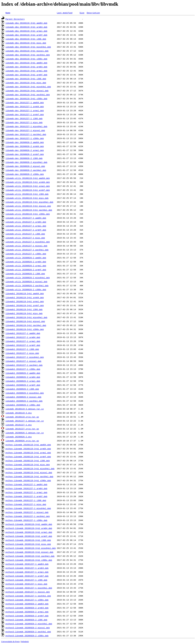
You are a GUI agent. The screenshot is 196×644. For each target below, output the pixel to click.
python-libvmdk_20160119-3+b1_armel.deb (28, 453)
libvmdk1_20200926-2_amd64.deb (23, 373)
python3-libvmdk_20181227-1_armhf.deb (27, 576)
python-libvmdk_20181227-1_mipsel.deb (27, 512)
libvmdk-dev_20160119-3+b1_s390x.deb (26, 99)
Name (8, 13)
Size (82, 13)
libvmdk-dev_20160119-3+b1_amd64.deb (26, 63)
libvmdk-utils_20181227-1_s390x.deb (26, 254)
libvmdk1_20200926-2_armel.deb (23, 381)
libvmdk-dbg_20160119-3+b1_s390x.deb (26, 59)
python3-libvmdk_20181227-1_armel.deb (27, 572)
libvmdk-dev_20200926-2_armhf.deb (25, 154)
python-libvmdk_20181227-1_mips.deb (26, 504)
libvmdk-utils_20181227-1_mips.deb (25, 238)
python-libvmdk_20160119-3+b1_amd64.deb (28, 445)
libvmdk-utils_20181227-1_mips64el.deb (28, 242)
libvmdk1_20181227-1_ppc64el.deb (24, 365)
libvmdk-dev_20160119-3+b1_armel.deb (26, 71)
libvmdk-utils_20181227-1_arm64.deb (26, 222)
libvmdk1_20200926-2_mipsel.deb (23, 397)
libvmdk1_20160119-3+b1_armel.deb (25, 301)
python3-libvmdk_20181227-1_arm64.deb (27, 568)
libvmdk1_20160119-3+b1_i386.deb (24, 309)
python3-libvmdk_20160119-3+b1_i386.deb (28, 540)
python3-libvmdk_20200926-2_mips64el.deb (29, 624)
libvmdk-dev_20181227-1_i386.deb (24, 118)
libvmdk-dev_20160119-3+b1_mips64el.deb (28, 87)
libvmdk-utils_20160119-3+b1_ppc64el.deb (29, 210)
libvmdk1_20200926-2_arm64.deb (23, 377)
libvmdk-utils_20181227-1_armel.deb (26, 226)
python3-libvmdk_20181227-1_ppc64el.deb (28, 596)
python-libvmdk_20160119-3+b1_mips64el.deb (30, 469)
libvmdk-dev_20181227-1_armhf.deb (25, 114)
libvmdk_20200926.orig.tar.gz (22, 441)
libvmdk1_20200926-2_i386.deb (22, 389)
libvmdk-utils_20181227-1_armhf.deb (26, 230)
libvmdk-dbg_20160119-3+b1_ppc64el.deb (28, 55)
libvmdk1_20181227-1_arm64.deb (23, 337)
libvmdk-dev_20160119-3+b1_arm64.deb (26, 67)
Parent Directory (15, 19)
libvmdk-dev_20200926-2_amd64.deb (25, 142)
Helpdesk (25, 641)
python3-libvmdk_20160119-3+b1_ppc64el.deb (30, 556)
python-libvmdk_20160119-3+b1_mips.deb (28, 465)
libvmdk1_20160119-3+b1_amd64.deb (25, 293)
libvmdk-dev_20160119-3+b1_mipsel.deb (27, 91)
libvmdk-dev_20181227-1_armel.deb (25, 110)
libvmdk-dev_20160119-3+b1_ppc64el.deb (28, 95)
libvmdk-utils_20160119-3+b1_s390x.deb (28, 214)
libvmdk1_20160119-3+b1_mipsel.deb (25, 321)
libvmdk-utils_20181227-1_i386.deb (25, 234)
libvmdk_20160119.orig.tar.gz (22, 417)
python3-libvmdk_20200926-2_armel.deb (27, 612)
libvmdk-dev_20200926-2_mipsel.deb (25, 166)
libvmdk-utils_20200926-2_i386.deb (25, 274)
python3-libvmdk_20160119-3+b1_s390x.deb (29, 560)
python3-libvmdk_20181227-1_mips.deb (26, 584)
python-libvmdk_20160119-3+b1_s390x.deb (28, 480)
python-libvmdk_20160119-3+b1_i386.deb (28, 461)
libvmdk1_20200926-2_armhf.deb (23, 385)
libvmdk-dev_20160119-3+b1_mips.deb (26, 83)
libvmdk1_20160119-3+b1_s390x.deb (25, 329)
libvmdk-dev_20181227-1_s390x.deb (25, 138)
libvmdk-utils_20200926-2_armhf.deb (26, 270)
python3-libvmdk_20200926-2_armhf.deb (27, 616)
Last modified (65, 13)
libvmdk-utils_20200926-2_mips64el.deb (28, 278)
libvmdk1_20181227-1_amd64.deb (23, 333)
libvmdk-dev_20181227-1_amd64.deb (25, 103)
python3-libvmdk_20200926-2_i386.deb (26, 620)
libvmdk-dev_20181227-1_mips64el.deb (26, 126)
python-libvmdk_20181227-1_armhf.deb (26, 496)
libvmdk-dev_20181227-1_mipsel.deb (25, 130)
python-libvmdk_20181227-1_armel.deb (26, 492)
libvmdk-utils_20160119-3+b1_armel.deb (28, 186)
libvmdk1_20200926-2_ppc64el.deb (24, 401)
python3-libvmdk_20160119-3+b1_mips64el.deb (31, 548)
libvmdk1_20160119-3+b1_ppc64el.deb (26, 325)
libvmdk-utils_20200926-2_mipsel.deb (26, 282)
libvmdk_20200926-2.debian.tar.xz (25, 433)
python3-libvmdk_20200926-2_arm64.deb (27, 608)
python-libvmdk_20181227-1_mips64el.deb (28, 508)
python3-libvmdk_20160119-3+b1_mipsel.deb (29, 552)
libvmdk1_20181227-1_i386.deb (22, 349)
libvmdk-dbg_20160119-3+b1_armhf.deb (26, 35)
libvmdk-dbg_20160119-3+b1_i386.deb (26, 39)
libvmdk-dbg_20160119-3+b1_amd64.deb (26, 23)
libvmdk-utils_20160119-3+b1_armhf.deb (28, 190)
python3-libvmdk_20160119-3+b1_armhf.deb (29, 536)
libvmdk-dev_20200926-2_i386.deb (24, 158)
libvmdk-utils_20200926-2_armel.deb (26, 266)
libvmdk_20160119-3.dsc (19, 413)
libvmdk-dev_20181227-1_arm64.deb (25, 106)
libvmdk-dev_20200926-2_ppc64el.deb (26, 170)
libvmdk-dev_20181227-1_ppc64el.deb (26, 134)
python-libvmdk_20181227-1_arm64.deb (26, 488)
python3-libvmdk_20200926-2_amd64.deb (27, 604)
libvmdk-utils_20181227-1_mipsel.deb (26, 246)
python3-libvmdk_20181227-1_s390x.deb (27, 600)
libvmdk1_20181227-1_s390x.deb (23, 369)
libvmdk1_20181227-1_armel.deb (23, 341)
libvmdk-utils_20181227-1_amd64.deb (26, 218)
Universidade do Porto (10, 641)
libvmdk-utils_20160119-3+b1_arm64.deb (28, 182)
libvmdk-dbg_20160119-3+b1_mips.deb (26, 43)
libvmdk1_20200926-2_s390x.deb (23, 405)
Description (93, 13)
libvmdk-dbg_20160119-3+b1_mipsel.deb (27, 51)
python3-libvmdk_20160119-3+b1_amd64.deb (29, 524)
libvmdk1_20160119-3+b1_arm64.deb (25, 297)
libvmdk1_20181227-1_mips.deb (22, 353)
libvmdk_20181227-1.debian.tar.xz (25, 421)
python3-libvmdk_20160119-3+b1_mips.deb (28, 544)
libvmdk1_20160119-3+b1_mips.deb (24, 313)
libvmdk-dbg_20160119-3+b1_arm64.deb (26, 27)
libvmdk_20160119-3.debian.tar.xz (25, 409)
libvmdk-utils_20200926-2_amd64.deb (26, 258)
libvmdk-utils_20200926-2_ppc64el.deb (27, 286)
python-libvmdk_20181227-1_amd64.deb (26, 484)
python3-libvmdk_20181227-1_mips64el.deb (29, 588)
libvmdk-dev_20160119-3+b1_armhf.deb (26, 75)
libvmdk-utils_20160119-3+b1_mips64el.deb (29, 202)
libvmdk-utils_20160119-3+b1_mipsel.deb (28, 206)
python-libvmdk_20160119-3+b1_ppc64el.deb (29, 476)
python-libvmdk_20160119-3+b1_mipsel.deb (29, 472)
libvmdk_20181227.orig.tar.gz (22, 429)
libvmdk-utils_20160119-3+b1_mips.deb (27, 198)
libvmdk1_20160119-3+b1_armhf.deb (25, 305)
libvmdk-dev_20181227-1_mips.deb (24, 122)
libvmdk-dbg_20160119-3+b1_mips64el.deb (28, 47)
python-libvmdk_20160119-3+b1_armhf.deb (28, 457)
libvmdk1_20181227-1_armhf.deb (23, 345)
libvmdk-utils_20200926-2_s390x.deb (26, 289)
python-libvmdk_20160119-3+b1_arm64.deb (28, 449)
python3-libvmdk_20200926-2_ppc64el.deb (28, 632)
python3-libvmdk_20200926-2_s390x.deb (27, 636)
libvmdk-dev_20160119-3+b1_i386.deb (26, 79)
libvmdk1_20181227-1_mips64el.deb (25, 357)
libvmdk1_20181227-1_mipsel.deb (23, 361)
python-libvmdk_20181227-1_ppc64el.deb (28, 516)
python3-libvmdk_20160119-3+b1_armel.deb (29, 532)
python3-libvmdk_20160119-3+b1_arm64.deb (29, 528)
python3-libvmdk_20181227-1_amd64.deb (27, 564)
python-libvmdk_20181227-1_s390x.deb (26, 520)
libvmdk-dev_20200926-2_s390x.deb (25, 174)
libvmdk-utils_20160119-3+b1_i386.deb (27, 194)
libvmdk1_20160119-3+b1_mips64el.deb (26, 317)
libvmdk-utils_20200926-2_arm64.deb (26, 262)
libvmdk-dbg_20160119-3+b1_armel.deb (26, 31)
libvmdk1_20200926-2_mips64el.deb (25, 393)
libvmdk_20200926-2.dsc (19, 437)
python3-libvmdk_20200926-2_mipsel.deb (28, 628)
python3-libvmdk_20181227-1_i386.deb (26, 580)
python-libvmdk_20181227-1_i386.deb (26, 500)
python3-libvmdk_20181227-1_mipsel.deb (28, 592)
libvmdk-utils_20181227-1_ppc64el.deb (27, 250)
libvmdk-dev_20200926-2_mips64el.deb (26, 162)
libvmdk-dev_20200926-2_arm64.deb (25, 146)
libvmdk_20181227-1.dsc (19, 425)
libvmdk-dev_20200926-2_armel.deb (25, 150)
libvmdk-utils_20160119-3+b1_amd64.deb (28, 178)
